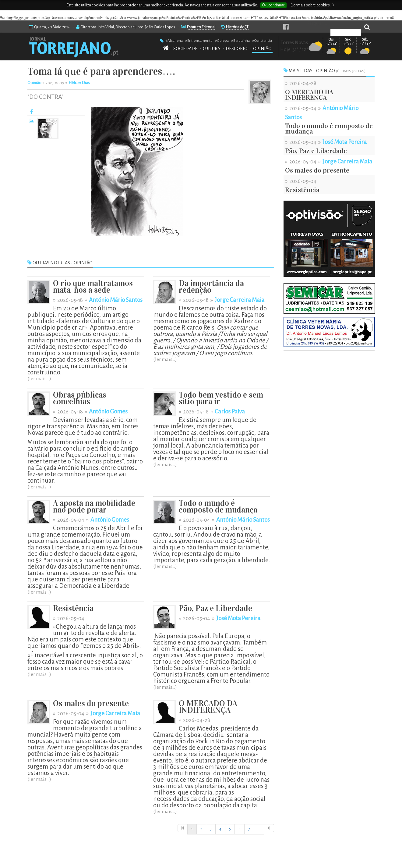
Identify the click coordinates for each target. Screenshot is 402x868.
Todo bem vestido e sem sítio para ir (221, 398)
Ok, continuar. (273, 5)
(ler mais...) (39, 379)
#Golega (222, 41)
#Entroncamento (199, 41)
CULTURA (212, 48)
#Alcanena (174, 41)
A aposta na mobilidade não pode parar (94, 507)
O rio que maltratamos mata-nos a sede (93, 287)
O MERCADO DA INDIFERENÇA (208, 707)
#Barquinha (240, 41)
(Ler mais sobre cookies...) (312, 5)
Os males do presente (91, 704)
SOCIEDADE (185, 48)
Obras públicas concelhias (80, 398)
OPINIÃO (262, 48)
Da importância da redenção (211, 287)
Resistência (73, 608)
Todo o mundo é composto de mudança (218, 507)
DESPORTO (237, 48)
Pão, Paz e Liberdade (215, 608)
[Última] (269, 828)
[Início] (183, 828)
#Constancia (262, 41)
